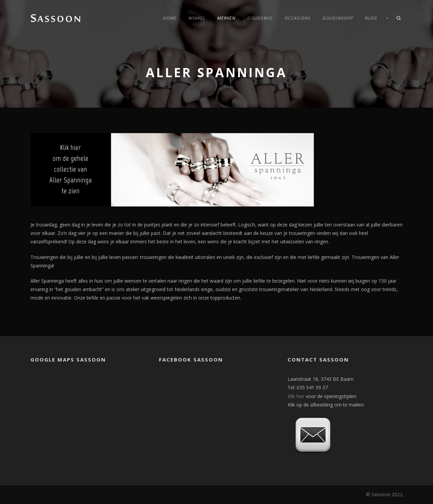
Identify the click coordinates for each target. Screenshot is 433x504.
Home (170, 18)
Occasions (298, 18)
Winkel (197, 18)
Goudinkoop (338, 18)
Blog (371, 18)
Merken (226, 18)
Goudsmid (260, 18)
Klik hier (296, 396)
